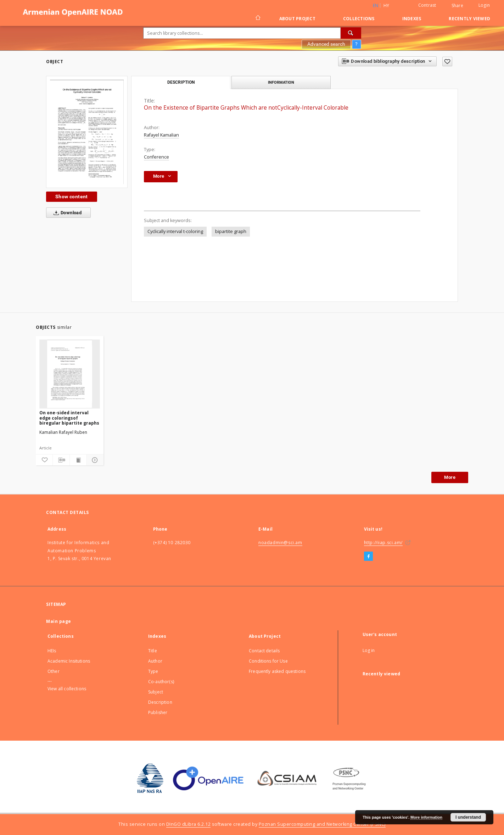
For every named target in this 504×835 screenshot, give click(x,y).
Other (54, 671)
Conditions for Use (268, 661)
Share (457, 6)
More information (426, 817)
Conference (156, 157)
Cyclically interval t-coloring (175, 231)
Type (153, 671)
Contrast (427, 5)
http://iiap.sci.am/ (383, 543)
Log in (369, 650)
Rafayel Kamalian (161, 135)
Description (160, 702)
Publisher (158, 712)
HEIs (52, 651)
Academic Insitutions (69, 661)
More (450, 477)
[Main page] (257, 18)
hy (387, 5)
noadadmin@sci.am (280, 543)
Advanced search (326, 44)
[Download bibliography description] (61, 460)
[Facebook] (368, 557)
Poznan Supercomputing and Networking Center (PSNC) (322, 824)
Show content (72, 197)
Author (155, 661)
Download (66, 213)
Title (153, 651)
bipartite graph (231, 231)
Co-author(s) (161, 682)
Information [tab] (281, 82)
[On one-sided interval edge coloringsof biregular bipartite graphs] (70, 374)
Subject (156, 692)
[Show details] (94, 460)
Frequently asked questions (277, 671)
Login (484, 5)
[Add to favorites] (447, 62)
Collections (359, 19)
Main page (59, 621)
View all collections (67, 689)
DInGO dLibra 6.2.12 (189, 824)
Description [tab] (181, 82)
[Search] (351, 33)
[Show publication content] (78, 460)
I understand (468, 817)
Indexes (412, 19)
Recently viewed (469, 19)
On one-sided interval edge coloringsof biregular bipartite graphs (69, 418)
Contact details (264, 651)
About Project (297, 19)
